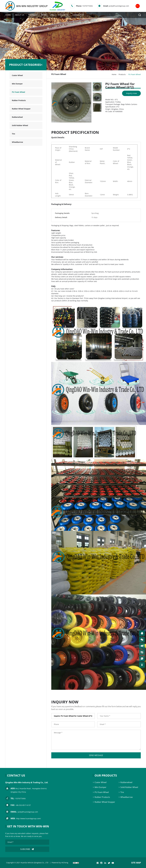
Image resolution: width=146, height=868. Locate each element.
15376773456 (87, 6)
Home (114, 74)
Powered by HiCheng (60, 863)
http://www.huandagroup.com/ (28, 819)
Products (122, 74)
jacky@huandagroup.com (119, 6)
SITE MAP (136, 863)
